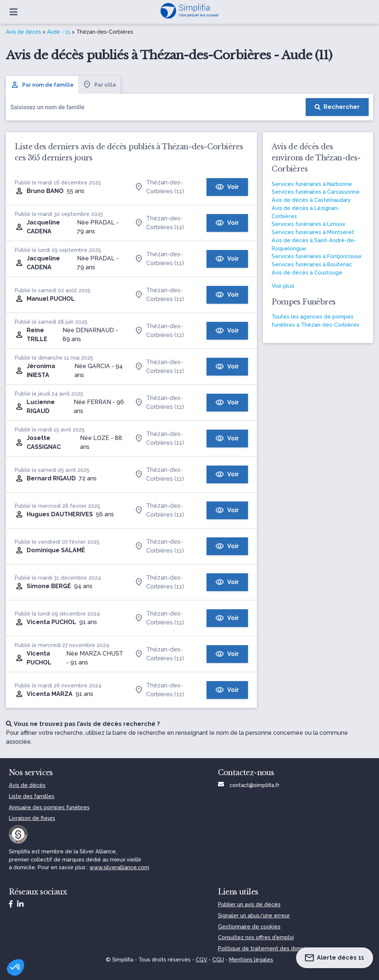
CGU (218, 959)
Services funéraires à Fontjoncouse (317, 256)
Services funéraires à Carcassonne (316, 192)
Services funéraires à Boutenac (312, 264)
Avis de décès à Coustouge (307, 272)
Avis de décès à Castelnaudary (311, 200)
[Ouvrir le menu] (14, 12)
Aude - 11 (59, 32)
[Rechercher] (337, 107)
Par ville (99, 85)
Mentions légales (251, 959)
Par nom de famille (42, 85)
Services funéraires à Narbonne (312, 184)
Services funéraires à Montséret (313, 232)
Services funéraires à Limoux (308, 224)
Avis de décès (24, 32)
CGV (202, 959)
